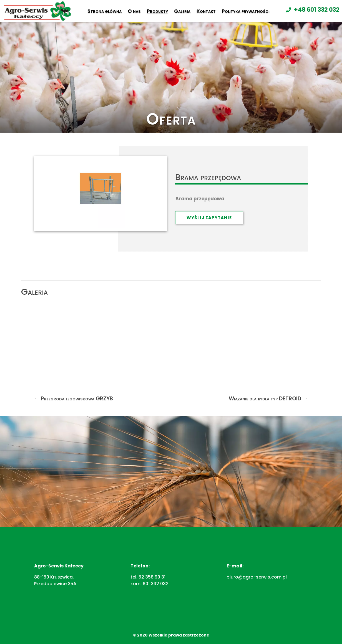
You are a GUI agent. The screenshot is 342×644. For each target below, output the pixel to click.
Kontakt (206, 11)
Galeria (182, 11)
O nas (134, 11)
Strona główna (105, 11)
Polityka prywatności (246, 11)
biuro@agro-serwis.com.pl (257, 577)
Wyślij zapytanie (209, 218)
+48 (316, 10)
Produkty (157, 11)
